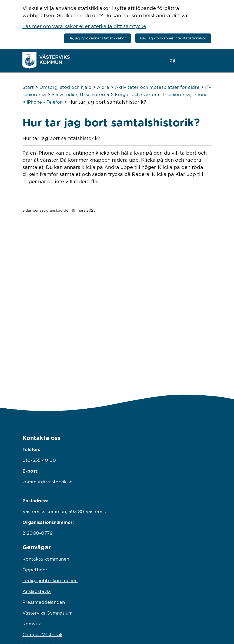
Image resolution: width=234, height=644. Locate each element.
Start (28, 87)
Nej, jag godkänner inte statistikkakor (173, 38)
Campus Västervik (42, 635)
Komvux (32, 624)
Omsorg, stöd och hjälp (65, 87)
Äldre (103, 87)
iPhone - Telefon (45, 102)
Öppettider (35, 570)
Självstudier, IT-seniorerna (80, 94)
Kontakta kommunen (46, 559)
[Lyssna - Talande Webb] (174, 61)
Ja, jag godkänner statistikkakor (97, 38)
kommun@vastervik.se (47, 482)
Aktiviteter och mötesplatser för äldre (157, 87)
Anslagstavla (37, 591)
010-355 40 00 (39, 460)
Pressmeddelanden (44, 602)
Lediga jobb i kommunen (50, 581)
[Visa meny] (205, 60)
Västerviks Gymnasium (48, 613)
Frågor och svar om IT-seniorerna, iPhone (161, 94)
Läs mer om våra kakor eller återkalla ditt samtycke (84, 26)
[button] (188, 61)
